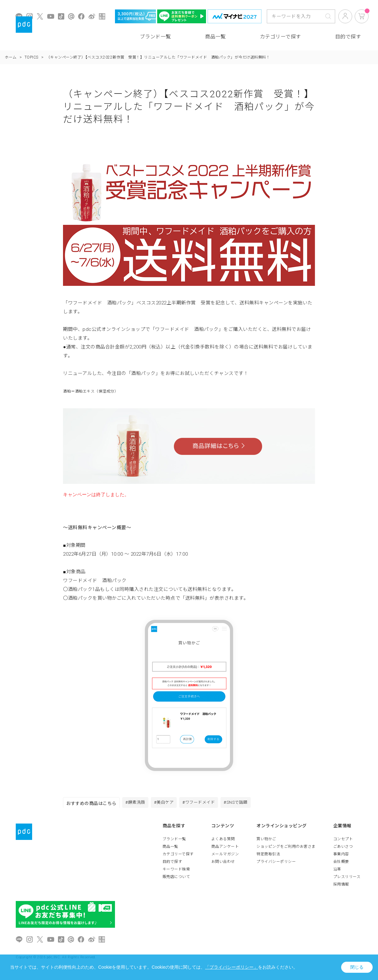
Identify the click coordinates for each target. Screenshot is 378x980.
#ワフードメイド (205, 803)
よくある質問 (223, 841)
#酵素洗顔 (137, 803)
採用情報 (341, 886)
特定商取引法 (268, 856)
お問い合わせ (223, 864)
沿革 (337, 871)
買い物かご (266, 841)
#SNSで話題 (246, 803)
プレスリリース (347, 879)
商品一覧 (215, 37)
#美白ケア (168, 803)
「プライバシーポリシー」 (232, 967)
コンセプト (343, 841)
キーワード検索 (176, 871)
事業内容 (341, 856)
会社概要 (341, 864)
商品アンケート (225, 848)
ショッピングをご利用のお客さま (286, 848)
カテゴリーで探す (281, 37)
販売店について (176, 879)
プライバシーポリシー (276, 864)
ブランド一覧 (155, 37)
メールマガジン (225, 856)
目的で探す (348, 37)
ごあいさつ (343, 848)
